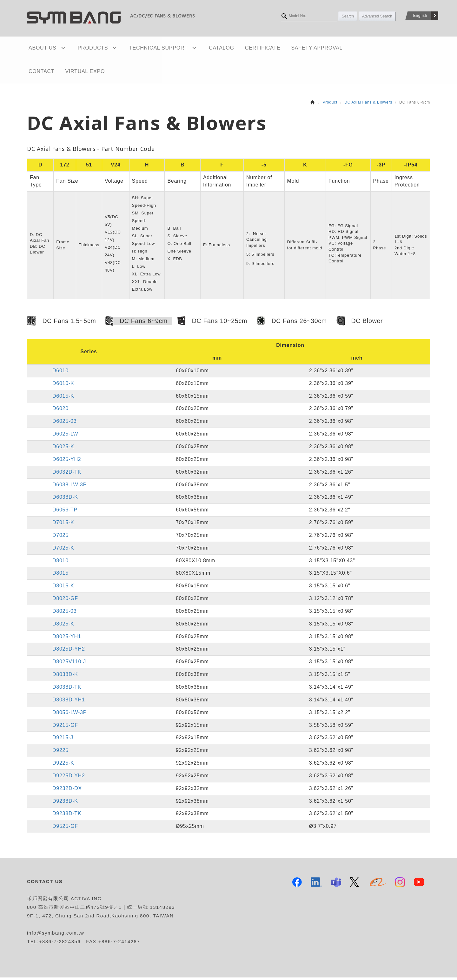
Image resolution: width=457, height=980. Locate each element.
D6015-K (63, 399)
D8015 (60, 576)
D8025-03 (64, 614)
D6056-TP (65, 512)
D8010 (60, 563)
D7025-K (63, 550)
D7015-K (63, 525)
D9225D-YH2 (69, 778)
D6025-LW (65, 436)
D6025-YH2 (67, 462)
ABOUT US (41, 48)
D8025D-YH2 (69, 652)
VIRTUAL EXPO (47, 74)
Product (330, 105)
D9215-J (63, 740)
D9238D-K (65, 804)
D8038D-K (65, 677)
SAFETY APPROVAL (290, 48)
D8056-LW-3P (70, 715)
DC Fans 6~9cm (136, 324)
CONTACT (336, 48)
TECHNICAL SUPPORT (144, 48)
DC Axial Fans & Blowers (368, 105)
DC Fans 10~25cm (212, 324)
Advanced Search (377, 16)
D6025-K (63, 449)
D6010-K (63, 386)
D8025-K (63, 626)
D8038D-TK (67, 689)
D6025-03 (64, 424)
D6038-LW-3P (70, 487)
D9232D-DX (67, 791)
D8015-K (63, 588)
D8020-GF (65, 601)
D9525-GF (65, 829)
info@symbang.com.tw (56, 935)
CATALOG (201, 48)
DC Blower (360, 324)
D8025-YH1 (67, 639)
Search (348, 16)
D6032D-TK (67, 474)
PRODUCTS (85, 48)
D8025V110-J (69, 664)
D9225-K (63, 765)
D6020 (60, 411)
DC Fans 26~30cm (292, 323)
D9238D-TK (67, 816)
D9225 (60, 753)
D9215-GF (65, 728)
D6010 (60, 373)
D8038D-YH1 (69, 702)
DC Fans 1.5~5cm (61, 324)
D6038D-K (65, 500)
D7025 (60, 538)
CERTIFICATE (239, 48)
